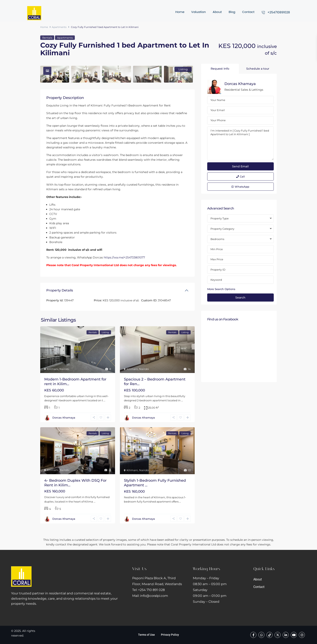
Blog (232, 12)
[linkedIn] (286, 635)
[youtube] (294, 635)
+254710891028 (279, 12)
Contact (248, 12)
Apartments (59, 27)
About (217, 12)
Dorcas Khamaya (64, 418)
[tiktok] (269, 635)
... (104, 400)
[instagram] (302, 635)
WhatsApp (240, 187)
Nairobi (64, 369)
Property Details (60, 290)
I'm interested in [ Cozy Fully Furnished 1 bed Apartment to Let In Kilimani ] (240, 143)
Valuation (199, 12)
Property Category (222, 229)
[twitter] (278, 635)
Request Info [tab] (220, 69)
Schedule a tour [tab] (258, 69)
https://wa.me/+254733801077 (124, 257)
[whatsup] (261, 635)
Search (240, 298)
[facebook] (253, 635)
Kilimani (53, 369)
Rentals (47, 38)
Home (180, 12)
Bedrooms (217, 239)
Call (240, 176)
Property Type (220, 218)
